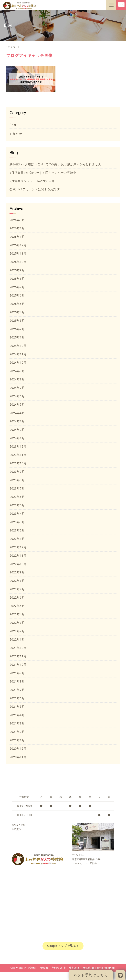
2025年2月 (17, 329)
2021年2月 (17, 732)
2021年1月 (17, 740)
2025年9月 (17, 270)
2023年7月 (17, 488)
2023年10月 (18, 463)
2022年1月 (17, 639)
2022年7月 (17, 589)
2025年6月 (17, 295)
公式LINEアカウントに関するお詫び (34, 189)
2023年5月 (17, 505)
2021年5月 (17, 707)
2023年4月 (17, 514)
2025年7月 (17, 287)
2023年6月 (17, 497)
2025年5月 (17, 304)
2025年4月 (17, 312)
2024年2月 (17, 430)
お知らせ (16, 134)
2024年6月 (17, 396)
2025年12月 (18, 245)
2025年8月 (17, 279)
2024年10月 (18, 363)
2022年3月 (17, 623)
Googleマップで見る (63, 946)
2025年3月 (17, 321)
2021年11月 (18, 656)
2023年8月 (17, 480)
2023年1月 (17, 539)
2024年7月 (17, 388)
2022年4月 (17, 614)
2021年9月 (17, 673)
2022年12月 (18, 547)
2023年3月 (17, 522)
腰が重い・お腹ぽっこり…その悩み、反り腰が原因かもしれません (55, 164)
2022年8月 (17, 581)
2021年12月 (18, 648)
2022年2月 (17, 631)
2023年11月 (18, 455)
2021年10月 (18, 665)
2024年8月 (17, 379)
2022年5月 (17, 606)
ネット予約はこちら (91, 975)
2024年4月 (17, 413)
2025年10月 (18, 262)
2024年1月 (17, 438)
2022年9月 (17, 572)
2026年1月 (17, 237)
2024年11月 (18, 354)
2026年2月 (17, 228)
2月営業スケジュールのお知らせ (32, 181)
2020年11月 (18, 757)
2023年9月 (17, 472)
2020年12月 (18, 749)
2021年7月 (17, 690)
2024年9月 (17, 371)
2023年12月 (18, 446)
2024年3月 (17, 421)
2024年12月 (18, 346)
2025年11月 (18, 253)
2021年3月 (17, 723)
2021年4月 (17, 715)
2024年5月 (17, 405)
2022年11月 (18, 556)
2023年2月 (17, 530)
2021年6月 (17, 698)
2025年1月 (17, 337)
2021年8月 (17, 681)
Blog (13, 124)
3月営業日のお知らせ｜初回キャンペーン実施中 (43, 173)
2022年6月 (17, 598)
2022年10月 (18, 564)
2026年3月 (17, 220)
